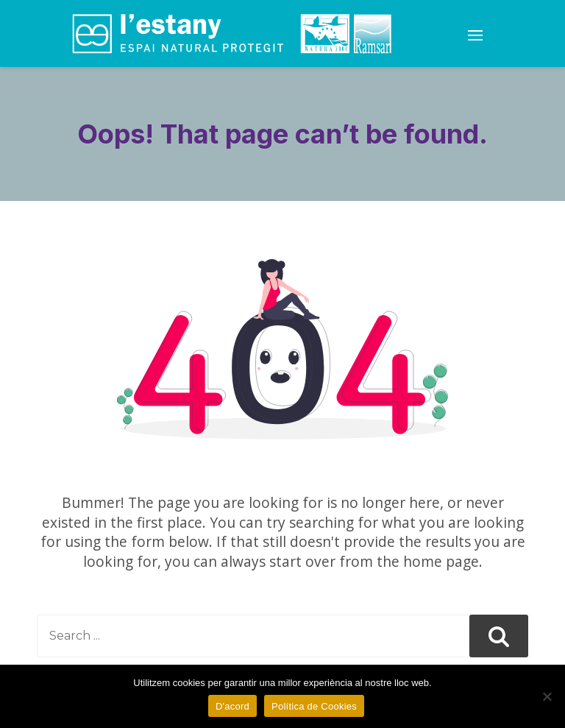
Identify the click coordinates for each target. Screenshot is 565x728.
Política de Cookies (314, 706)
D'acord (232, 706)
